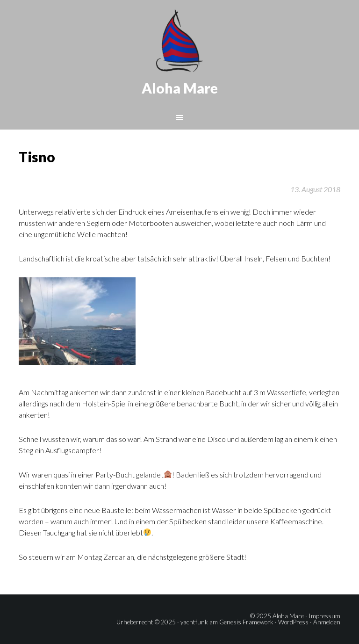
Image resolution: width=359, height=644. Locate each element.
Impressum (324, 616)
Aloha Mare (180, 88)
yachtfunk (194, 622)
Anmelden (327, 622)
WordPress (293, 622)
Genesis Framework (246, 622)
